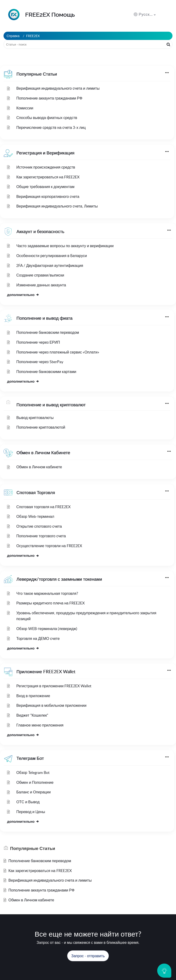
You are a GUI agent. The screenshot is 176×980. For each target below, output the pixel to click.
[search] (88, 44)
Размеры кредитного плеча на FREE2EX (50, 603)
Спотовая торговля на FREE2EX (43, 507)
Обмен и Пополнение (35, 782)
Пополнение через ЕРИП (38, 342)
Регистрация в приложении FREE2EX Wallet (54, 686)
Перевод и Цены (31, 812)
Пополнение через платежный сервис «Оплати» (58, 352)
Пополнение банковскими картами (46, 372)
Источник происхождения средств (46, 167)
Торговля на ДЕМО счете (38, 638)
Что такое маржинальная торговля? (47, 593)
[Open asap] (164, 971)
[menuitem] (157, 15)
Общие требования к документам (45, 187)
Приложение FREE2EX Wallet (46, 671)
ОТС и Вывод (28, 802)
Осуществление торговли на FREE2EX (49, 546)
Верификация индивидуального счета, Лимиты (57, 206)
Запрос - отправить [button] (88, 956)
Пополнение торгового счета (41, 536)
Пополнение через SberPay (40, 362)
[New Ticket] (88, 956)
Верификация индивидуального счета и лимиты (58, 88)
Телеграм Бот (30, 758)
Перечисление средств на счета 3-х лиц (51, 127)
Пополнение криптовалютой (41, 427)
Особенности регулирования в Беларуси (51, 256)
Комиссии (25, 108)
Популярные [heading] (33, 848)
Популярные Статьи (37, 74)
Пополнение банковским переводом (48, 332)
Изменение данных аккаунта (41, 285)
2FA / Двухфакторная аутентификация (50, 265)
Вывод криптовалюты (35, 418)
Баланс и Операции (33, 792)
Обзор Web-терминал (35, 516)
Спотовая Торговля (36, 492)
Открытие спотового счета (39, 526)
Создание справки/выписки (40, 275)
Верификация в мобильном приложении (51, 705)
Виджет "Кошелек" (32, 715)
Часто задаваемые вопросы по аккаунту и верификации (65, 246)
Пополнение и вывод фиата (44, 318)
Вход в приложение (33, 696)
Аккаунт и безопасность (40, 231)
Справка (13, 36)
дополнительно (23, 295)
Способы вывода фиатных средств (47, 118)
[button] (145, 15)
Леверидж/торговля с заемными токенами (59, 579)
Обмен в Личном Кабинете (43, 452)
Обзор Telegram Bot (33, 772)
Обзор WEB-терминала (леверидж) (47, 629)
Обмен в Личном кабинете (39, 467)
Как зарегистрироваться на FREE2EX (48, 177)
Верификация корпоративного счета (48, 196)
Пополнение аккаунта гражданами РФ (49, 98)
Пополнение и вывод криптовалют (51, 405)
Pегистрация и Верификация (45, 153)
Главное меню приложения (40, 725)
